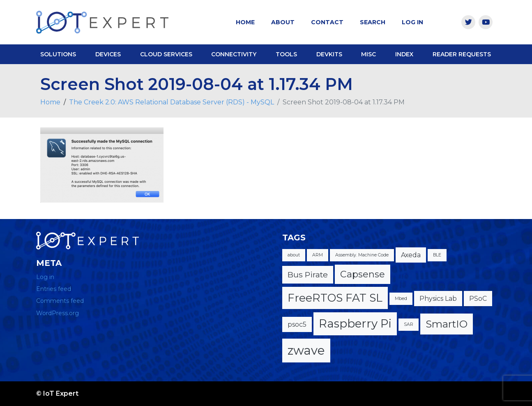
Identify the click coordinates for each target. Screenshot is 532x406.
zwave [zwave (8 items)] (306, 350)
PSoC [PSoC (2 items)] (478, 299)
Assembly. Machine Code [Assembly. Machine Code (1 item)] (362, 255)
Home (245, 22)
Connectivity (234, 54)
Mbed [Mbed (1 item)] (401, 299)
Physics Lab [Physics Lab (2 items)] (438, 299)
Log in (45, 277)
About (283, 22)
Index (404, 54)
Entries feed (54, 289)
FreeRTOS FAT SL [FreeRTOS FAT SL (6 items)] (335, 298)
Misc (368, 54)
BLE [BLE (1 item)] (437, 255)
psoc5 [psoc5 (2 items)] (297, 324)
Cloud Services (166, 54)
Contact (327, 22)
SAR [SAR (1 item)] (409, 324)
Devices (108, 54)
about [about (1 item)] (294, 255)
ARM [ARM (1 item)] (318, 255)
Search (373, 22)
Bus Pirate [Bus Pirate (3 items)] (308, 275)
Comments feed (60, 301)
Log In (412, 22)
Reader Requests (462, 54)
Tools (286, 54)
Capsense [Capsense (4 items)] (363, 274)
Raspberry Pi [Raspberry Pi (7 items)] (355, 323)
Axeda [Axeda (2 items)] (411, 255)
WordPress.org (58, 313)
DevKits (329, 54)
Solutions (58, 54)
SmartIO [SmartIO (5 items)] (447, 324)
